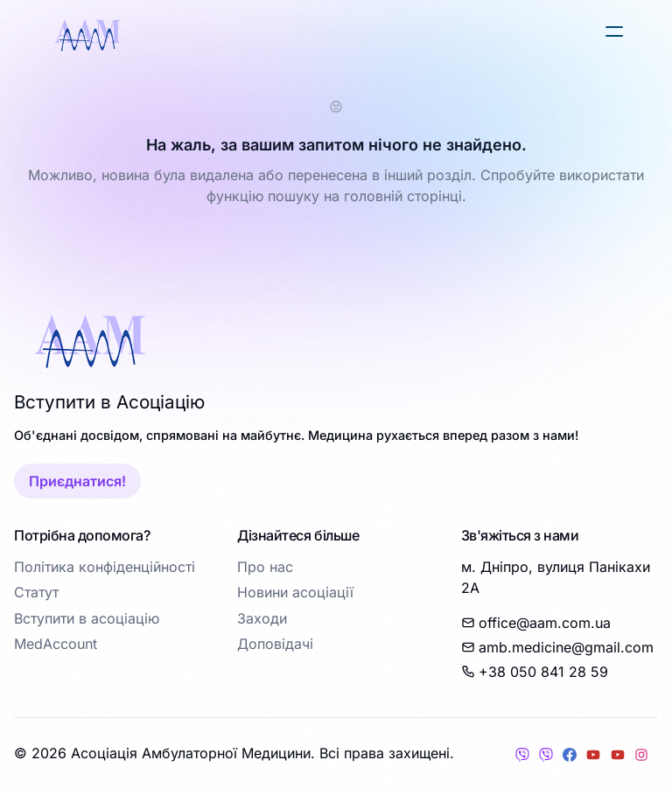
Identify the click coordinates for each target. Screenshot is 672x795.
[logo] (87, 35)
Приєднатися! (77, 481)
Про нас (265, 567)
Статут (36, 592)
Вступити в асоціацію (87, 618)
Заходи (262, 618)
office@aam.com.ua (536, 623)
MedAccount (56, 644)
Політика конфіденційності (105, 567)
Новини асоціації (295, 592)
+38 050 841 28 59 (535, 672)
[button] (614, 31)
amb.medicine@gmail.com (557, 647)
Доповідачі (275, 644)
